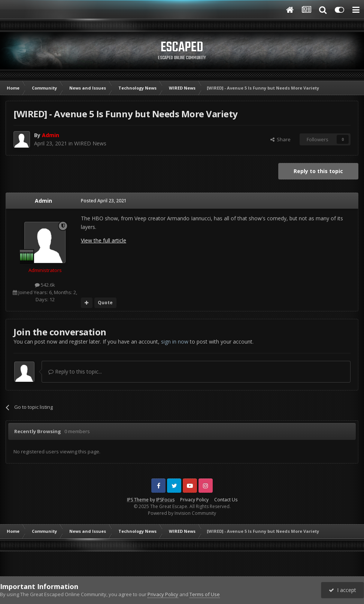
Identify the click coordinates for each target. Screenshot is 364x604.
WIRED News (90, 143)
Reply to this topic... (75, 372)
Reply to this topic (318, 171)
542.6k (45, 285)
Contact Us (226, 500)
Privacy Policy (194, 500)
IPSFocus (165, 500)
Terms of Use (205, 594)
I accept (342, 590)
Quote (105, 303)
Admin (43, 201)
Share (280, 139)
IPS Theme (138, 500)
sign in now (175, 342)
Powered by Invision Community (182, 513)
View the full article (104, 240)
